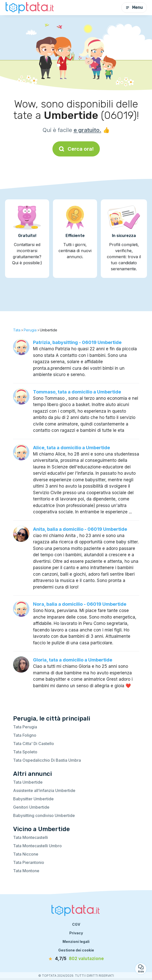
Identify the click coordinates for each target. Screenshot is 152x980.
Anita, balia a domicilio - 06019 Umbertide (80, 529)
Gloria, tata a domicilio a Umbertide (73, 660)
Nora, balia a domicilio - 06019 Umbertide (80, 604)
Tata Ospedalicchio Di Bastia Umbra (47, 760)
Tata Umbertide (28, 782)
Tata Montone (26, 871)
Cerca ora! (76, 149)
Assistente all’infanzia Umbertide (44, 790)
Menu (134, 7)
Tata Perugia (25, 727)
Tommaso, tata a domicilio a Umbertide (77, 392)
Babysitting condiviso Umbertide (44, 815)
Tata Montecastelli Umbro (37, 846)
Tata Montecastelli (31, 837)
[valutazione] (76, 959)
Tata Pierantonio (29, 862)
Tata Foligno (25, 735)
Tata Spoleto (25, 752)
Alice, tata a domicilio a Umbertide (71, 448)
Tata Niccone (26, 854)
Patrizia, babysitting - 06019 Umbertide (77, 342)
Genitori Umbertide (31, 807)
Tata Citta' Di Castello (34, 744)
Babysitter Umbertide (33, 799)
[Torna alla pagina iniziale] (30, 7)
